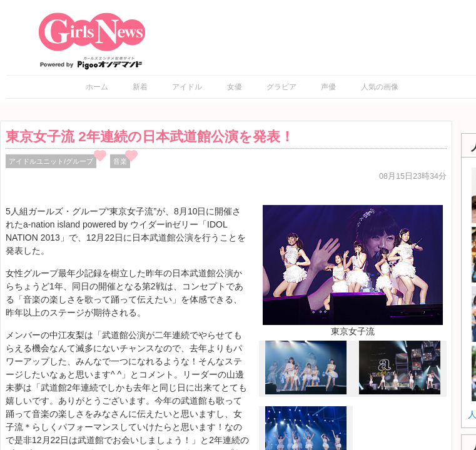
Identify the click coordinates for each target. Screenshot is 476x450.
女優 (235, 87)
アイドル (187, 87)
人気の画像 (380, 87)
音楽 (120, 161)
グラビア (281, 87)
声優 (328, 87)
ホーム (97, 87)
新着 (140, 87)
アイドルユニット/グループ (51, 161)
